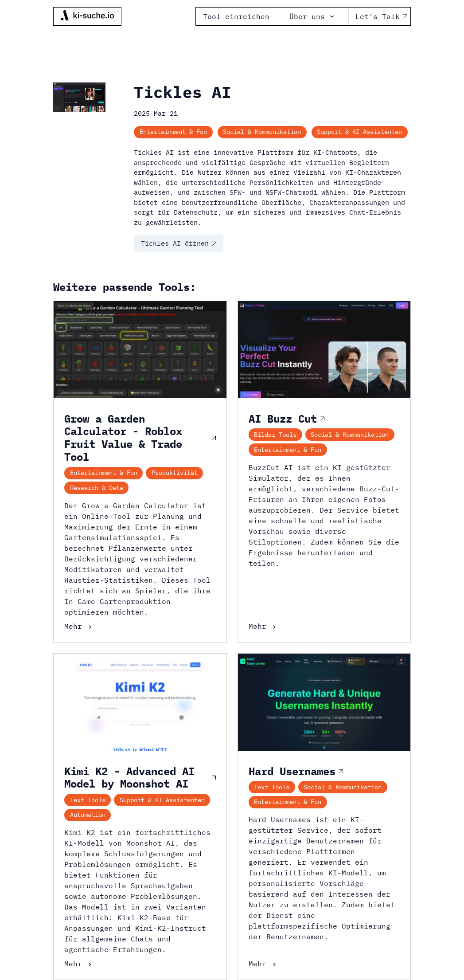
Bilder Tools (275, 435)
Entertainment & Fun (173, 132)
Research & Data (97, 488)
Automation (88, 815)
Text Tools (88, 800)
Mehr (79, 626)
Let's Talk (379, 16)
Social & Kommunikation (262, 132)
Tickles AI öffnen (179, 243)
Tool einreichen (236, 16)
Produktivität (175, 473)
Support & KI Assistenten (359, 132)
